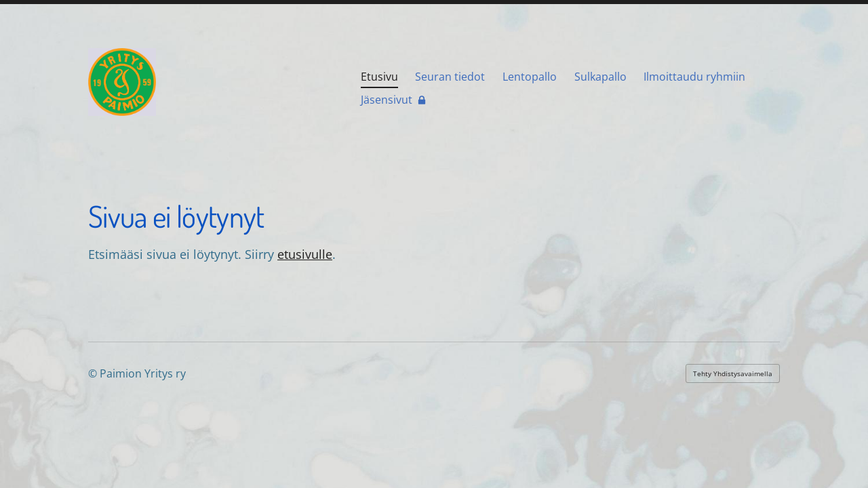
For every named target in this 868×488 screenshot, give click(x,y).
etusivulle (305, 254)
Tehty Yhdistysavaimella (733, 373)
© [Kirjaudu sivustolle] (94, 373)
